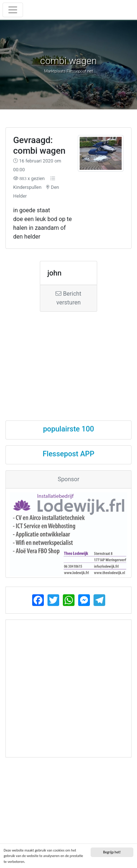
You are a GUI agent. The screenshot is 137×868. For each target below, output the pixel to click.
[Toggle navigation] (13, 10)
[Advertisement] (68, 360)
